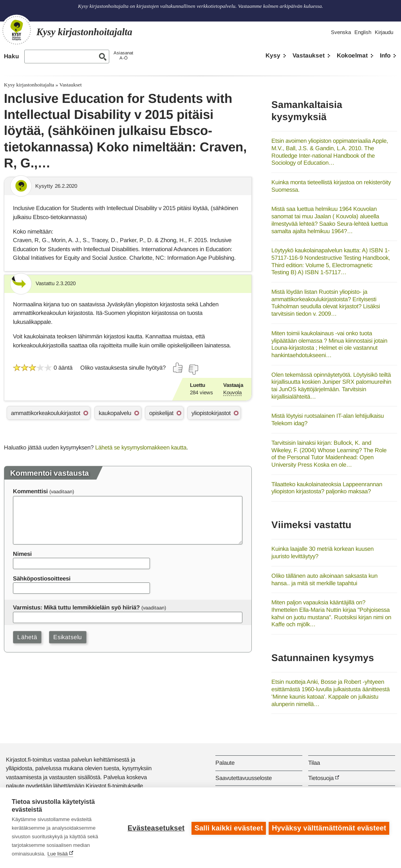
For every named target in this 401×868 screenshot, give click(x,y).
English (363, 32)
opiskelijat (161, 413)
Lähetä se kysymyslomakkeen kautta (141, 447)
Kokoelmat (352, 55)
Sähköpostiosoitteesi (42, 578)
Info (385, 55)
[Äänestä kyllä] (178, 368)
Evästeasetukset (155, 828)
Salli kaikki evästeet (228, 828)
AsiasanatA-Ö (123, 55)
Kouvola (232, 393)
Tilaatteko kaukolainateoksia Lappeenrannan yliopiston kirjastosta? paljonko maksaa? (327, 488)
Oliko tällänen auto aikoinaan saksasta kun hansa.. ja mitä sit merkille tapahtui (324, 579)
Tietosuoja (321, 778)
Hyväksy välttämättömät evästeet (329, 828)
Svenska (341, 32)
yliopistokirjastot (211, 413)
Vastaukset (309, 55)
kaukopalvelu (115, 413)
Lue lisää (58, 854)
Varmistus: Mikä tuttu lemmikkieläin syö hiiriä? (76, 607)
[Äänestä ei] (193, 370)
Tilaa (314, 763)
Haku (11, 56)
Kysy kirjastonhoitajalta (29, 85)
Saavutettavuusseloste (244, 778)
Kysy (273, 55)
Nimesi (22, 554)
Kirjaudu (384, 32)
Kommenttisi (30, 491)
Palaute (225, 763)
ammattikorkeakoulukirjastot (46, 413)
